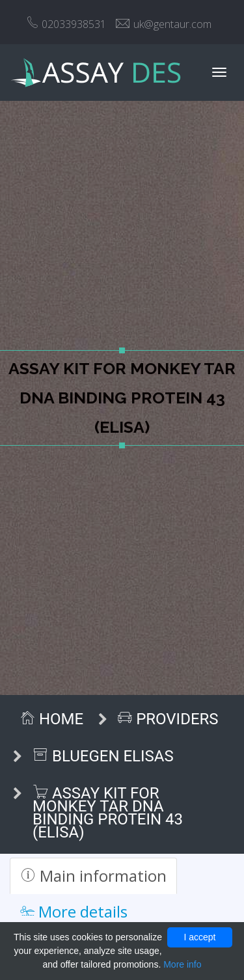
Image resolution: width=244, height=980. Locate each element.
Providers (168, 719)
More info (182, 964)
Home (51, 719)
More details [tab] (74, 911)
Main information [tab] (93, 876)
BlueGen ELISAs (103, 756)
